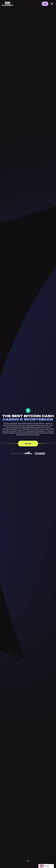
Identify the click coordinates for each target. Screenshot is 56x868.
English (45, 866)
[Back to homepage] (8, 4)
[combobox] (46, 866)
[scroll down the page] (28, 861)
